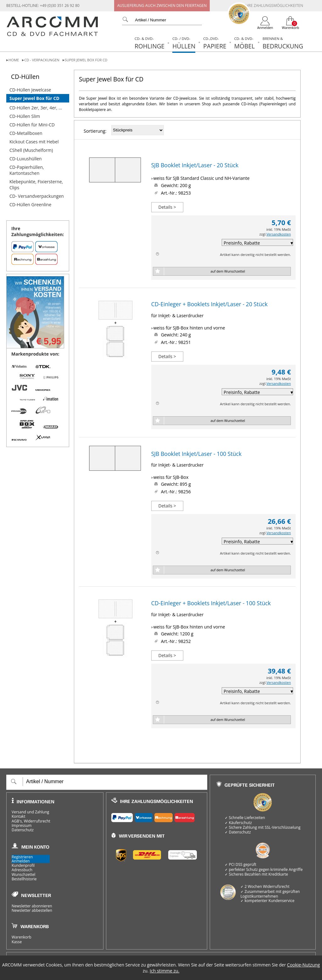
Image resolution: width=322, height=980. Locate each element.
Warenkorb (22, 937)
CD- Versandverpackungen (37, 196)
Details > (167, 207)
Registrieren (22, 857)
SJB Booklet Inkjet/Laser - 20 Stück (195, 165)
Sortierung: (95, 131)
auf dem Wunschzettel (228, 271)
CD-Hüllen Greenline (30, 205)
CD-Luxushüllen (26, 159)
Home (14, 60)
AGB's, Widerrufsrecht (31, 821)
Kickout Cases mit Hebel (34, 142)
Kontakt (18, 817)
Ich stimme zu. (164, 971)
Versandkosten (279, 234)
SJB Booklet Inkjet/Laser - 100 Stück (197, 454)
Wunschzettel (23, 875)
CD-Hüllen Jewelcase (30, 90)
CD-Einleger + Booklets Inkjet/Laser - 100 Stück (211, 603)
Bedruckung (283, 43)
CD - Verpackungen (42, 60)
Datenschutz (23, 830)
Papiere (215, 43)
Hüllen (184, 43)
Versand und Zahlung (30, 812)
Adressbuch (22, 870)
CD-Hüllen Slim (25, 116)
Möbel (244, 43)
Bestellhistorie (24, 879)
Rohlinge (150, 43)
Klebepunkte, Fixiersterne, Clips (36, 185)
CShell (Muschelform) (31, 150)
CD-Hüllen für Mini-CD (32, 125)
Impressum (22, 826)
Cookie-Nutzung (303, 965)
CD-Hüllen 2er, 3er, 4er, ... (36, 108)
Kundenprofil (23, 866)
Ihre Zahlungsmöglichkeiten (274, 6)
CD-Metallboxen (26, 133)
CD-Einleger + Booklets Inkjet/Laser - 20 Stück (209, 304)
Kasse (17, 942)
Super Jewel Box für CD (86, 60)
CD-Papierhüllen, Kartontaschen (27, 170)
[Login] (265, 23)
